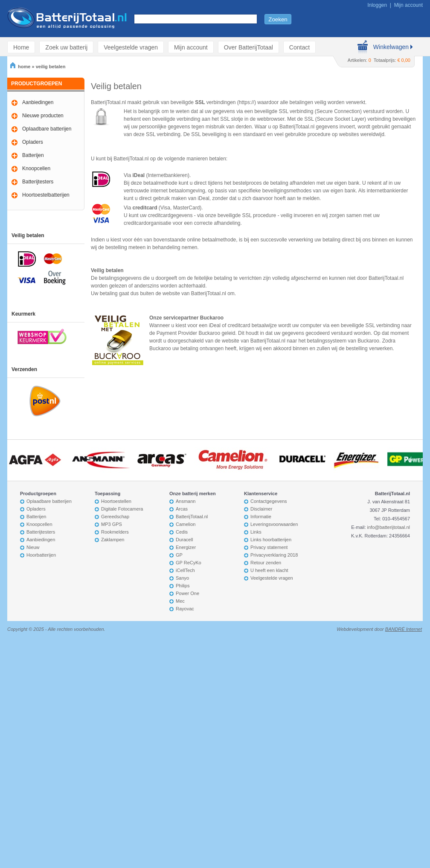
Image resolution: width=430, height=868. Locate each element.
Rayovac (185, 609)
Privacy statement (269, 547)
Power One (187, 593)
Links (256, 532)
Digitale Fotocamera (122, 509)
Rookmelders (115, 532)
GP (179, 555)
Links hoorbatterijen (271, 540)
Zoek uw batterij (66, 47)
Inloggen (377, 5)
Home (21, 47)
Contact (299, 47)
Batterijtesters (38, 182)
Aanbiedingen (38, 102)
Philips (183, 586)
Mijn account (408, 5)
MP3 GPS (112, 524)
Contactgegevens (269, 501)
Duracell (184, 540)
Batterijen (33, 155)
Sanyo (182, 578)
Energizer (186, 547)
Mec (180, 601)
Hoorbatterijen (41, 555)
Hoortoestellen (116, 501)
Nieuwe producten (43, 116)
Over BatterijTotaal (248, 47)
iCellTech (185, 570)
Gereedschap (115, 517)
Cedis (182, 532)
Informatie (261, 517)
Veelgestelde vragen (131, 47)
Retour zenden (266, 563)
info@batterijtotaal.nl (389, 527)
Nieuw (33, 547)
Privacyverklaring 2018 (274, 555)
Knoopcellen (36, 168)
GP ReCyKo (189, 563)
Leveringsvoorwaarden (274, 524)
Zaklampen (113, 540)
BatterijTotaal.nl (192, 517)
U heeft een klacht (269, 570)
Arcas (182, 509)
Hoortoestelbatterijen (46, 195)
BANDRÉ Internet (404, 629)
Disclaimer (261, 509)
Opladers (33, 142)
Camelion (186, 524)
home (20, 67)
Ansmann (186, 501)
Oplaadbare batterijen (47, 129)
